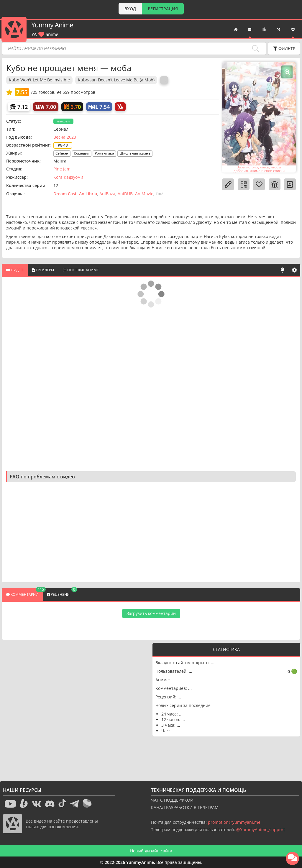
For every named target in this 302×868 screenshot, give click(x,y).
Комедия (82, 153)
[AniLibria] (120, 107)
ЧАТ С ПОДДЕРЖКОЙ (172, 800)
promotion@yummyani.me (234, 822)
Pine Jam (62, 169)
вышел (63, 121)
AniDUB (125, 194)
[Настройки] (294, 270)
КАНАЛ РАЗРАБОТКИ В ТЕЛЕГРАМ (185, 807)
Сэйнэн (62, 153)
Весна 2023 (65, 137)
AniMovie (144, 194)
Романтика (104, 153)
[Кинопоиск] (72, 107)
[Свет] (283, 270)
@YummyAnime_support (261, 830)
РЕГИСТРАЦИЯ (163, 9)
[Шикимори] (19, 107)
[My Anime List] (99, 107)
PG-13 (63, 145)
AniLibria (88, 194)
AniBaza (107, 194)
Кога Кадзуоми (68, 177)
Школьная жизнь (135, 153)
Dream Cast (65, 194)
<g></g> (77, 706)
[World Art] (46, 107)
